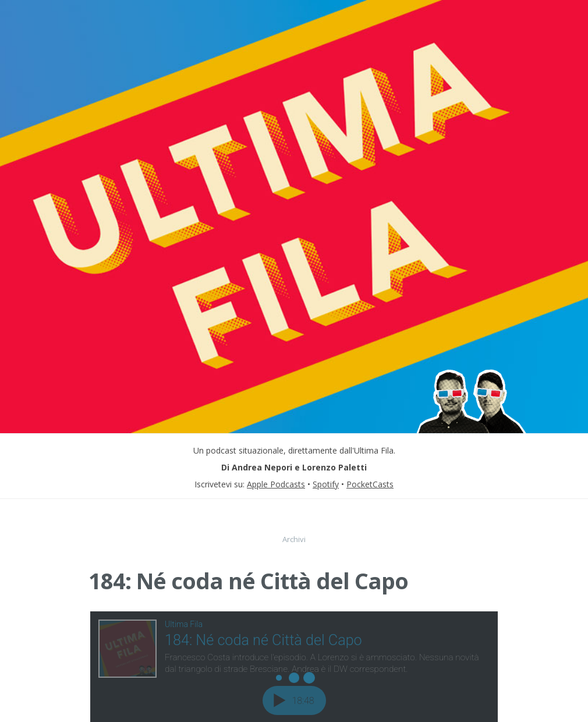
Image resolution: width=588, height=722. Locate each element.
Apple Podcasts (276, 484)
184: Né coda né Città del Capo (248, 581)
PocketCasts (370, 484)
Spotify (326, 484)
